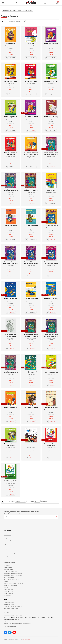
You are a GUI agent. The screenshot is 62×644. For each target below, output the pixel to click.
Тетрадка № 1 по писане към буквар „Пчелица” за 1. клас (31, 190)
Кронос (11, 49)
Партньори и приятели (10, 542)
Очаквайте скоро (8, 569)
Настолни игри (7, 595)
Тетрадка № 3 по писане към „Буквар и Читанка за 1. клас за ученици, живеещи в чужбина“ (11, 264)
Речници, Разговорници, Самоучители (14, 583)
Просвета (51, 158)
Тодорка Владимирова (31, 338)
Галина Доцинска (11, 229)
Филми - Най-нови (8, 591)
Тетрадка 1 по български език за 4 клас (11, 480)
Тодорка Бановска (11, 47)
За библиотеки (8, 544)
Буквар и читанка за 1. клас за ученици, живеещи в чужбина (11, 299)
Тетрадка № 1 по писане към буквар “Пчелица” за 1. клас (31, 336)
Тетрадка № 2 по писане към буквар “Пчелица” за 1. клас (51, 336)
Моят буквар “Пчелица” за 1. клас (31, 371)
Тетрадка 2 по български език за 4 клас (51, 444)
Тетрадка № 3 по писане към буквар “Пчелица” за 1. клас (11, 372)
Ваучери (6, 587)
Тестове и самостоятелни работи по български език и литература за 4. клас (31, 46)
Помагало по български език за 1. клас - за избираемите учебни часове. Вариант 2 (51, 46)
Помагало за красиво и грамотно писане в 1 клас (51, 408)
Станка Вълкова (51, 156)
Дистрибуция (7, 556)
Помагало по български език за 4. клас (11, 153)
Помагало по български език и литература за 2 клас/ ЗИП (51, 372)
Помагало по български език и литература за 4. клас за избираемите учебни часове (51, 118)
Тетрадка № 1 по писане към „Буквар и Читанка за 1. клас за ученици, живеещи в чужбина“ (51, 264)
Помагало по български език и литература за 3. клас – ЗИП (51, 299)
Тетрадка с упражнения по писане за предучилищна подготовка (11, 227)
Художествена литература (11, 571)
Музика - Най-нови (8, 589)
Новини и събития (8, 540)
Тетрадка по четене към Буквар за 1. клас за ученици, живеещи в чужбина (51, 227)
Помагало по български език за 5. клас (51, 190)
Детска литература (9, 577)
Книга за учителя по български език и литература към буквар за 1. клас (11, 337)
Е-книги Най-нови (8, 593)
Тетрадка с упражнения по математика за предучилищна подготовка (31, 227)
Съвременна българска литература (13, 573)
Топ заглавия (7, 565)
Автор (20, 10)
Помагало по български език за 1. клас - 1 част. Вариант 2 (31, 81)
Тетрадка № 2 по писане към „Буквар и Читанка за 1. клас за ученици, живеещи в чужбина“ (31, 264)
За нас (5, 532)
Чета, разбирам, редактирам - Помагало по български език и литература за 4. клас (11, 46)
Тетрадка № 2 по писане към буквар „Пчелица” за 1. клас (11, 190)
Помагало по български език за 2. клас (11, 117)
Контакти (6, 558)
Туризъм (6, 581)
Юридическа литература (10, 585)
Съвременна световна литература (13, 575)
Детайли (32, 130)
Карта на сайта (26, 639)
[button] (6, 58)
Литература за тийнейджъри (11, 579)
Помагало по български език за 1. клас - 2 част (11, 81)
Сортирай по (11, 22)
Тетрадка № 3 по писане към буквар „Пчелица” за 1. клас (51, 154)
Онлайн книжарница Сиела (10, 10)
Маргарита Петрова (51, 192)
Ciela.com (21, 614)
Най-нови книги (8, 567)
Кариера (6, 554)
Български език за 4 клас (31, 443)
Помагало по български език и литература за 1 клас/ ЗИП (11, 408)
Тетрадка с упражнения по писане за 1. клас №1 (31, 299)
